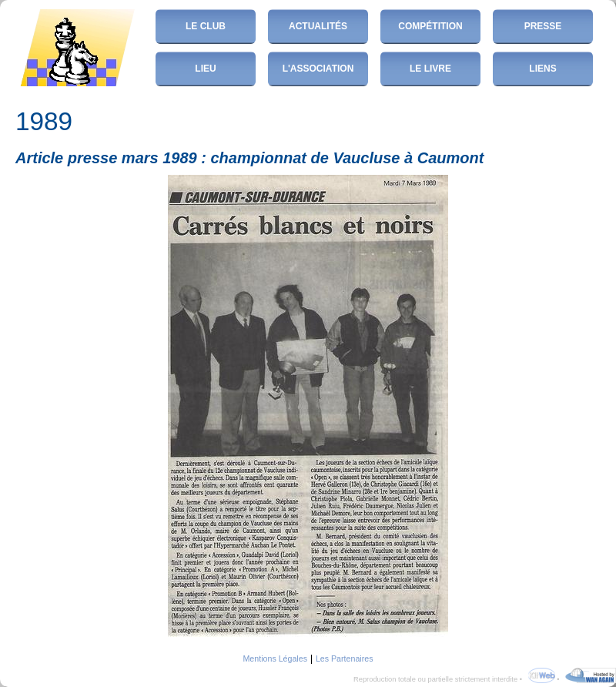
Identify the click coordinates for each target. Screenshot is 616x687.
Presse (543, 26)
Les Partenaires (345, 659)
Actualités (318, 26)
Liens (542, 69)
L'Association (318, 69)
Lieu (205, 69)
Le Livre (430, 69)
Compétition (430, 26)
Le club (206, 26)
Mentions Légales (275, 659)
